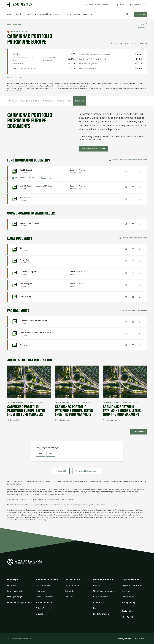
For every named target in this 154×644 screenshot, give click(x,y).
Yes (41, 454)
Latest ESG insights (44, 597)
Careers (97, 602)
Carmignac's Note (15, 591)
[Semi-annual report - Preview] (39, 273)
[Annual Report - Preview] (39, 285)
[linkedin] (123, 617)
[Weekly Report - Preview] (39, 171)
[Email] (133, 187)
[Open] (24, 14)
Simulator (68, 14)
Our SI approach (43, 585)
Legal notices (128, 591)
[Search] (127, 14)
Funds (10, 14)
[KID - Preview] (39, 249)
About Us (86, 14)
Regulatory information (132, 585)
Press (96, 608)
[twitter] (128, 617)
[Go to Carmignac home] (20, 5)
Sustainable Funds (44, 602)
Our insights (13, 580)
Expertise (19, 14)
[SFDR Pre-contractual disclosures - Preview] (39, 322)
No (51, 454)
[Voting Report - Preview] (39, 345)
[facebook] (132, 617)
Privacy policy (128, 597)
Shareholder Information (104, 591)
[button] (20, 581)
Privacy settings (129, 602)
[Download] (140, 187)
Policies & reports (44, 608)
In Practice (41, 591)
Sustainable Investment (49, 14)
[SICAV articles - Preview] (39, 297)
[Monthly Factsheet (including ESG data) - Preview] (39, 187)
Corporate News (101, 597)
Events (77, 14)
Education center (72, 585)
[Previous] (38, 59)
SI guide (39, 614)
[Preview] (126, 187)
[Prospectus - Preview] (39, 261)
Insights (31, 14)
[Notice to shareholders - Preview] (39, 224)
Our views (12, 585)
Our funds (69, 591)
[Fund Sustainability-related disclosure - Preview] (39, 334)
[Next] (40, 59)
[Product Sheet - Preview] (39, 199)
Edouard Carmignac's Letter (20, 602)
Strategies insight (15, 597)
